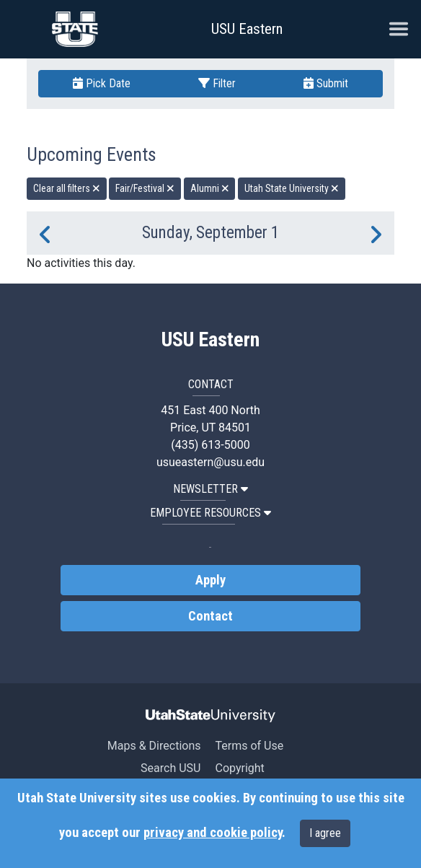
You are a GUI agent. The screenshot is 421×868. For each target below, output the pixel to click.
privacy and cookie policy (213, 833)
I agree (325, 833)
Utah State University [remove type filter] (292, 188)
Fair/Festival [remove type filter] (145, 188)
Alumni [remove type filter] (210, 188)
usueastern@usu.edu (211, 462)
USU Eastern (247, 29)
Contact (211, 616)
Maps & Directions (154, 746)
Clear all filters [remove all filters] (67, 188)
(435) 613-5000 (210, 445)
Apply (211, 580)
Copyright (239, 768)
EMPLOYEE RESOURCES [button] (211, 513)
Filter (217, 83)
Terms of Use (249, 746)
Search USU (170, 768)
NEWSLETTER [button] (211, 489)
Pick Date (102, 83)
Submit (326, 83)
